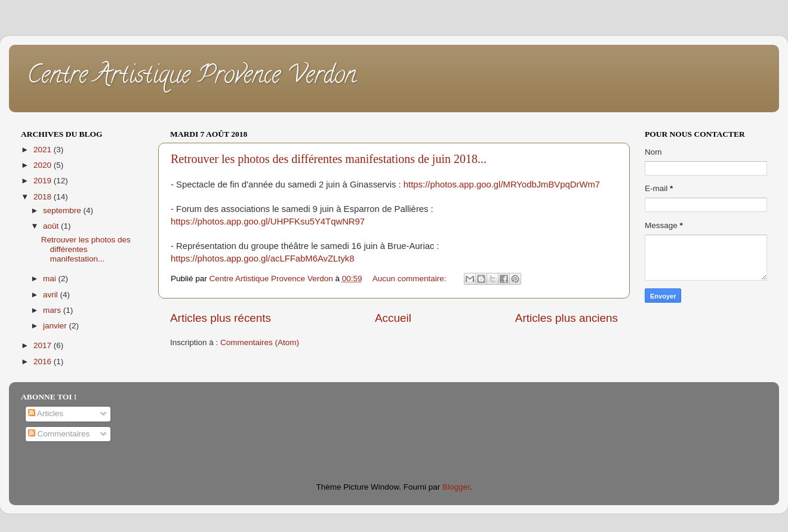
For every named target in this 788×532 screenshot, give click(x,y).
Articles (46, 413)
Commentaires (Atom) (260, 342)
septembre (63, 210)
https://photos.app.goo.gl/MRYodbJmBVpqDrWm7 (502, 184)
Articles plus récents (221, 318)
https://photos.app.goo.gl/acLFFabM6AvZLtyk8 (263, 259)
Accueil (393, 318)
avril (52, 295)
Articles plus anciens (567, 318)
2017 (44, 345)
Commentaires (59, 434)
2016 (44, 362)
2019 (44, 181)
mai (51, 279)
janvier (56, 326)
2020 (44, 165)
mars (53, 310)
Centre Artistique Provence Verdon (192, 77)
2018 (44, 197)
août (52, 226)
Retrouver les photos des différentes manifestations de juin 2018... (329, 159)
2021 (44, 150)
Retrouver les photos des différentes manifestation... (86, 249)
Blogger (456, 487)
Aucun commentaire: (411, 279)
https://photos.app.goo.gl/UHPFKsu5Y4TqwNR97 (268, 222)
